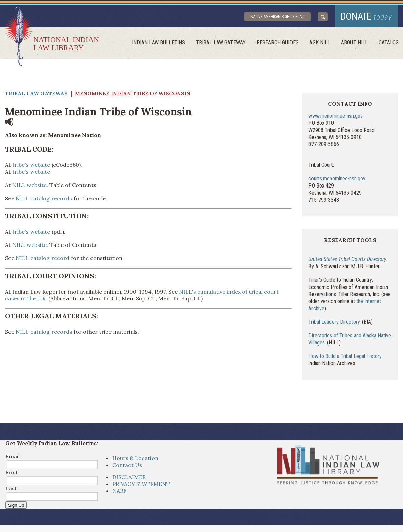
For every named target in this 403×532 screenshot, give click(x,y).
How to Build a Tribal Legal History (345, 356)
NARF (119, 491)
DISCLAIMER (129, 477)
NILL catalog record (43, 258)
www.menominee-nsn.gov (336, 116)
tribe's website (31, 165)
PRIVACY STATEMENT (141, 484)
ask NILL (320, 43)
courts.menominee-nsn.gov (337, 179)
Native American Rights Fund (278, 17)
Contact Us (127, 465)
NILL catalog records (44, 198)
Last (11, 488)
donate (366, 16)
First (12, 472)
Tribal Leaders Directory (334, 322)
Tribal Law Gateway (221, 43)
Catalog (389, 43)
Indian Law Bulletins (158, 43)
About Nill (354, 43)
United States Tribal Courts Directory (347, 259)
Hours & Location (135, 458)
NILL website (29, 185)
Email (13, 456)
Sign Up (16, 505)
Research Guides (278, 43)
